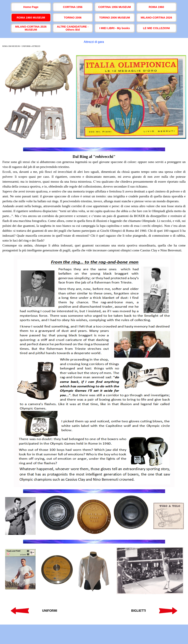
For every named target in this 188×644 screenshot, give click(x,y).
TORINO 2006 (73, 18)
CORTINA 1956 (73, 7)
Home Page (31, 7)
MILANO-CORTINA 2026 (156, 18)
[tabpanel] (94, 203)
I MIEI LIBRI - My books (114, 28)
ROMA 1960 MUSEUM (31, 18)
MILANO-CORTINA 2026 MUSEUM (31, 28)
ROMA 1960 (156, 7)
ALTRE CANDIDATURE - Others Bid (73, 28)
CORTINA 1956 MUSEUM (115, 7)
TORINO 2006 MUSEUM (115, 18)
